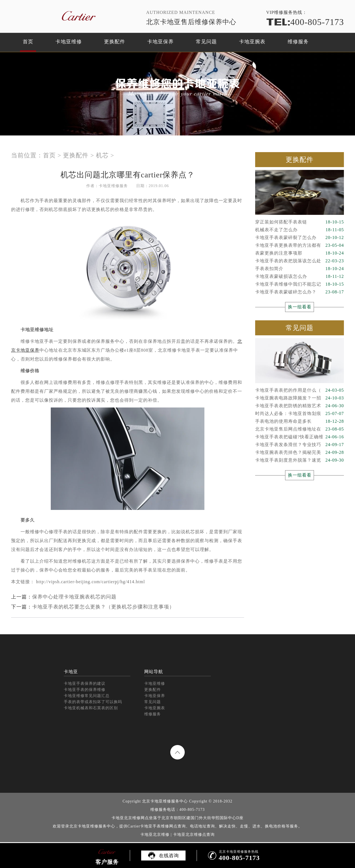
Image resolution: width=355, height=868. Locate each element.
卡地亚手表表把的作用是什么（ (300, 390)
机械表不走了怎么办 (300, 230)
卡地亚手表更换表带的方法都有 (300, 245)
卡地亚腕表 (252, 42)
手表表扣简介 (300, 269)
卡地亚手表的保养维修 (85, 690)
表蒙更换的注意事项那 (300, 253)
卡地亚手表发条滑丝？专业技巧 (300, 445)
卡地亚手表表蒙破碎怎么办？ (300, 292)
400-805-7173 (305, 22)
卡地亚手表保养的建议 (85, 684)
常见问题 (206, 42)
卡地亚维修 (69, 42)
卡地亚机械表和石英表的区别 (91, 708)
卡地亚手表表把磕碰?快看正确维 (300, 437)
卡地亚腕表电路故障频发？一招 (300, 398)
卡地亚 (71, 672)
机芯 (102, 155)
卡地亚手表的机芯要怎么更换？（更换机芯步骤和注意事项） (103, 607)
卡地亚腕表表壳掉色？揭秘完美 (300, 452)
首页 (28, 42)
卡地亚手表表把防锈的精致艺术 (300, 406)
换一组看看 (300, 307)
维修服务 (298, 42)
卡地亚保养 (160, 42)
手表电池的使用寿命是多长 (300, 421)
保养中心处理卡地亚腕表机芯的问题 (74, 597)
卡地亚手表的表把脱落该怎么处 (300, 261)
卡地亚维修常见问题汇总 (87, 696)
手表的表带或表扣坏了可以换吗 (93, 702)
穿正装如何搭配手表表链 (300, 222)
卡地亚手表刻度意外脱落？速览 (300, 460)
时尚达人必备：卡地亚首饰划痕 (300, 414)
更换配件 (115, 42)
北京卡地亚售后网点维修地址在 (300, 429)
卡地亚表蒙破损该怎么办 (300, 276)
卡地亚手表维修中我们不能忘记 (300, 284)
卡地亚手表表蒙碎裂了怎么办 (300, 238)
